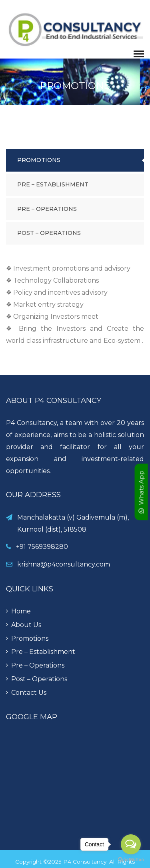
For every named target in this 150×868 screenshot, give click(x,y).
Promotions (39, 160)
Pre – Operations (47, 209)
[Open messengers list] (131, 844)
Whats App (141, 492)
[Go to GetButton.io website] (131, 860)
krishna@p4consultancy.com (64, 564)
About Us (26, 625)
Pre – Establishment (53, 184)
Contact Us (29, 693)
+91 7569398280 (42, 547)
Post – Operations (49, 233)
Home (21, 611)
